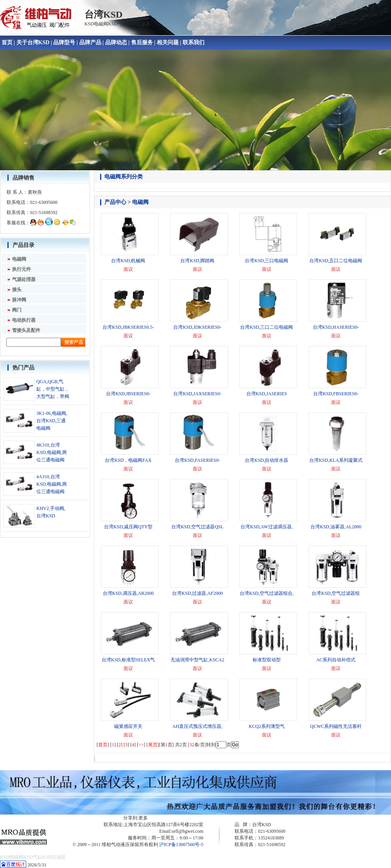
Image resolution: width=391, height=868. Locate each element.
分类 (137, 177)
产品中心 (115, 202)
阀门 (17, 310)
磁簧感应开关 (128, 726)
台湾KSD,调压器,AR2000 (128, 593)
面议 (128, 269)
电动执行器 (24, 320)
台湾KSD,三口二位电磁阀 (266, 327)
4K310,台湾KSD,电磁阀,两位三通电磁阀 (52, 452)
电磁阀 (19, 259)
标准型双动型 (267, 660)
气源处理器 (24, 279)
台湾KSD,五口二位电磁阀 (336, 261)
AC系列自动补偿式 (336, 660)
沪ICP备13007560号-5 (181, 845)
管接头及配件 (26, 330)
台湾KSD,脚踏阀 (197, 261)
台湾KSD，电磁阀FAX (128, 460)
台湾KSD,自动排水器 (266, 460)
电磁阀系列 (118, 177)
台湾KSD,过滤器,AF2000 (197, 593)
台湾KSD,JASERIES (267, 394)
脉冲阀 (19, 300)
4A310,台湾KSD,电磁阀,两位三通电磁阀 (52, 484)
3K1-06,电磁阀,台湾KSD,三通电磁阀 (52, 421)
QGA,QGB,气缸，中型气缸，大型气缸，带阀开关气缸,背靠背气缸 (53, 396)
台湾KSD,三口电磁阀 (266, 261)
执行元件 (22, 269)
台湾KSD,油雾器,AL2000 (336, 527)
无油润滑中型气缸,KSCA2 (197, 660)
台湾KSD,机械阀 (128, 261)
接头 (17, 290)
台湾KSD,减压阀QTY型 (128, 527)
